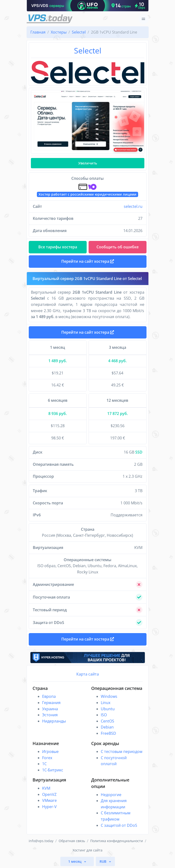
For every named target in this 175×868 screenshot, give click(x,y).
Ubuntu (108, 709)
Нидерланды (54, 721)
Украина (50, 709)
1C (44, 764)
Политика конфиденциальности (117, 841)
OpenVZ (49, 794)
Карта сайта (88, 674)
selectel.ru (133, 206)
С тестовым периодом (122, 751)
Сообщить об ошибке (118, 247)
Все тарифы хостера (58, 247)
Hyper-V (49, 807)
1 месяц (75, 861)
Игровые (50, 751)
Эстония (50, 715)
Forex (47, 758)
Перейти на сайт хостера (88, 332)
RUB (103, 861)
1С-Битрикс (53, 770)
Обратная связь (72, 841)
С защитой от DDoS (119, 825)
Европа (49, 696)
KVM (46, 788)
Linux (106, 703)
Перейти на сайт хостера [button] (88, 261)
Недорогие (111, 795)
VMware (49, 800)
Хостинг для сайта (87, 850)
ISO (104, 715)
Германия (51, 703)
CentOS (107, 721)
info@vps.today (41, 841)
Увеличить (88, 163)
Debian (107, 727)
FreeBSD (108, 733)
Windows (109, 696)
